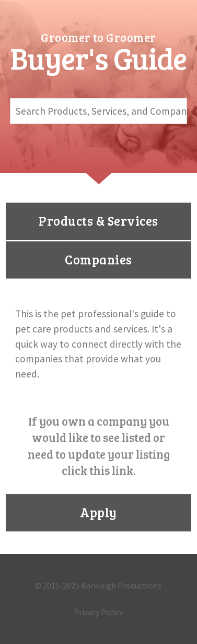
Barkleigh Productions (121, 585)
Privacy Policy (98, 612)
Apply (98, 512)
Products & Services (98, 221)
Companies (98, 259)
